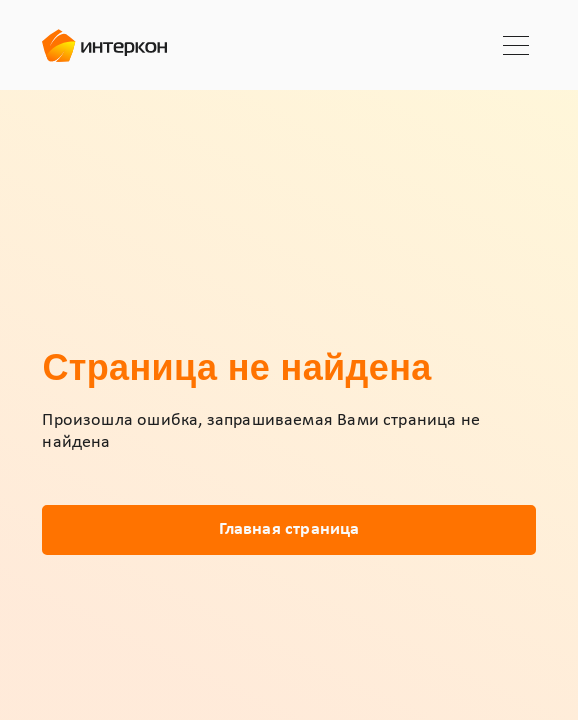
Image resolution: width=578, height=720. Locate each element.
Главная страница (289, 529)
